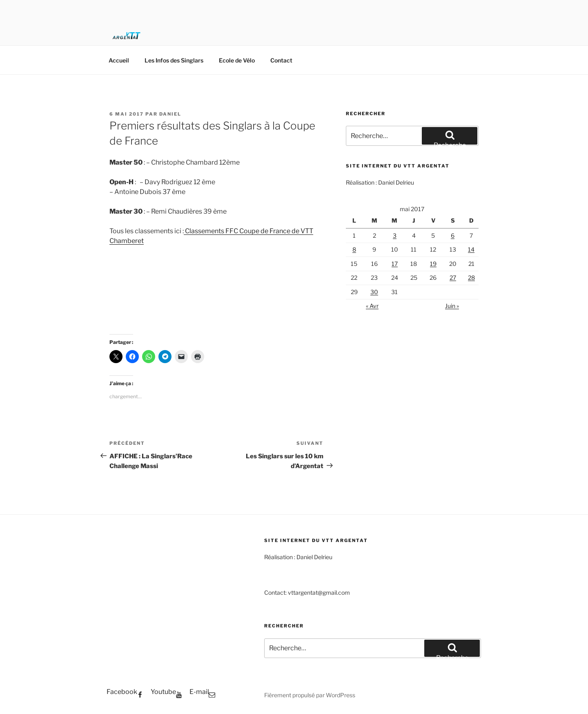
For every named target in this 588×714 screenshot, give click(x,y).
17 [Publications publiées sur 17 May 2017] (395, 264)
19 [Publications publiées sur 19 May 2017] (433, 264)
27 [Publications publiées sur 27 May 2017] (453, 278)
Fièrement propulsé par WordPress (310, 695)
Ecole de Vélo (237, 60)
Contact (281, 60)
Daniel (170, 114)
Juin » (452, 306)
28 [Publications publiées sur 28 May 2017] (471, 278)
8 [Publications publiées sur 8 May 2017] (354, 249)
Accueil (119, 60)
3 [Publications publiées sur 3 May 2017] (395, 235)
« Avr (372, 306)
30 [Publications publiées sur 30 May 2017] (374, 292)
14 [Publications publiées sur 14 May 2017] (471, 249)
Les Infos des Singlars (174, 60)
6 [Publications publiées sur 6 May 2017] (453, 235)
